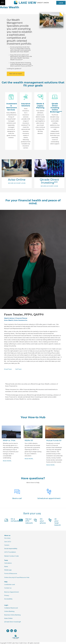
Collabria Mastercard (11, 608)
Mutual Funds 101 (54, 441)
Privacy (7, 595)
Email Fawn (8, 369)
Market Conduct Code (11, 556)
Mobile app (8, 570)
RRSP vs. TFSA (9, 441)
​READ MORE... (29, 459)
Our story (7, 538)
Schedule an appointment (49, 498)
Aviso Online (17, 180)
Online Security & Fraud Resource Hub (17, 578)
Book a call (17, 498)
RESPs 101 (29, 441)
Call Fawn (18, 369)
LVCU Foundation (10, 552)
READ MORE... (7, 461)
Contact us (8, 588)
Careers (7, 545)
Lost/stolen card (10, 585)
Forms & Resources (11, 574)
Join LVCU (8, 542)
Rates (6, 567)
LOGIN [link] (61, 3)
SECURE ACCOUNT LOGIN (17, 183)
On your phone (43, 521)
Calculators (8, 563)
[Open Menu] (3, 3)
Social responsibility (11, 549)
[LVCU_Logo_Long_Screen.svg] (33, 3)
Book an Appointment (12, 592)
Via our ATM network (29, 521)
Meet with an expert (16, 74)
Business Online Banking (12, 615)
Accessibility (8, 599)
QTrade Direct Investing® (13, 622)
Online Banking (9, 611)
